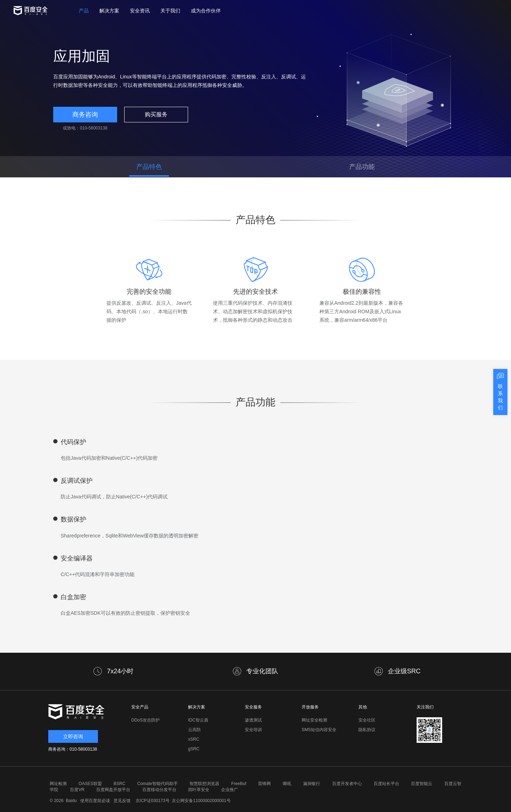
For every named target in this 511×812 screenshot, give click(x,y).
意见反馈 (121, 801)
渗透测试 (253, 720)
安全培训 (253, 730)
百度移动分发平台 (159, 790)
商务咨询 (85, 115)
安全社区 (367, 720)
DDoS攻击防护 (145, 720)
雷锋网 (264, 784)
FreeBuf (239, 784)
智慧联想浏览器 (204, 784)
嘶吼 (287, 784)
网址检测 (58, 784)
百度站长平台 (386, 784)
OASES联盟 (90, 784)
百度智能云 (422, 784)
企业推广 (230, 790)
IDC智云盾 (198, 720)
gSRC (194, 749)
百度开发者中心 (347, 784)
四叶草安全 (199, 790)
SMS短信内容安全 (319, 730)
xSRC (194, 739)
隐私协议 (367, 730)
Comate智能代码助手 (158, 784)
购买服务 (156, 114)
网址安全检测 (314, 720)
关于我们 (170, 11)
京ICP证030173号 (153, 801)
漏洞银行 (312, 784)
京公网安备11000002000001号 (201, 801)
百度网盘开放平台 (113, 790)
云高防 (194, 730)
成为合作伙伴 (206, 11)
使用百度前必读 (94, 801)
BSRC (119, 784)
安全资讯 (140, 11)
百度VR (77, 790)
